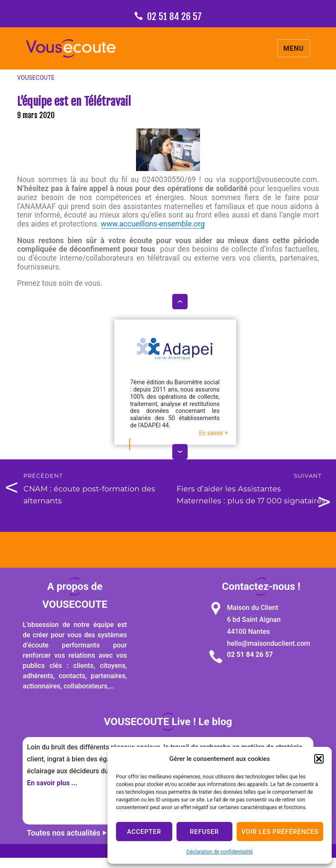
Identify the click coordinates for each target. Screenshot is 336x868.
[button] (319, 759)
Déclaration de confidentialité (219, 852)
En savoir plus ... (52, 783)
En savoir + (214, 433)
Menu (294, 48)
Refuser (204, 832)
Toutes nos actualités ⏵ (67, 833)
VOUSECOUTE (36, 78)
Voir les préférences (280, 832)
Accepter (144, 832)
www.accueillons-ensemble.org (153, 224)
